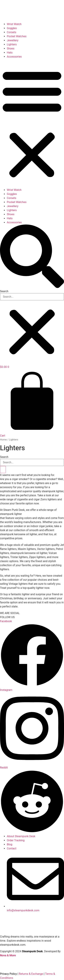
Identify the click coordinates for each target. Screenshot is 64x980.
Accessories (14, 57)
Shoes (11, 48)
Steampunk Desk (32, 951)
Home (3, 440)
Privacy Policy (8, 974)
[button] (32, 123)
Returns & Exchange (31, 974)
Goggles (12, 28)
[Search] (3, 470)
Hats (10, 53)
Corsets (12, 32)
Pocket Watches (17, 36)
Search (4, 291)
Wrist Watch (14, 24)
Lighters (12, 44)
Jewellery (13, 40)
